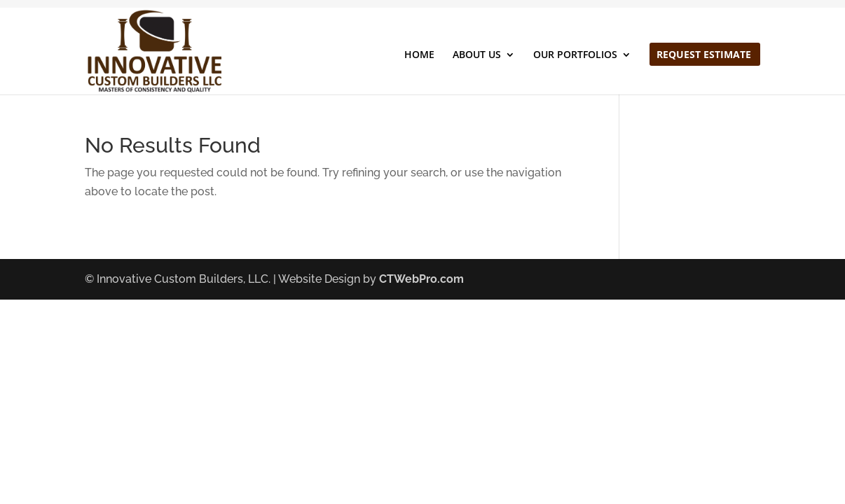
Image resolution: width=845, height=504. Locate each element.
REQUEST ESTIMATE (704, 55)
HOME (419, 55)
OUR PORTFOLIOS (575, 55)
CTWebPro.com (421, 279)
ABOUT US (477, 55)
